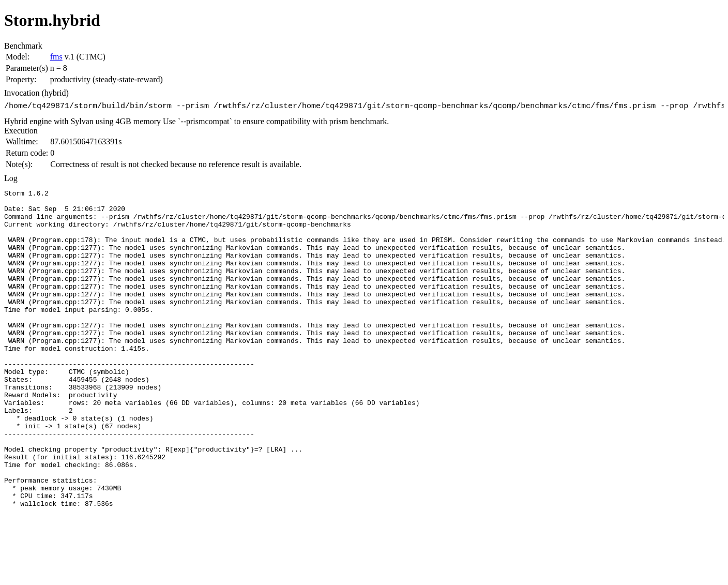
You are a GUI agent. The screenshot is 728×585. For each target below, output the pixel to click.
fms (56, 57)
